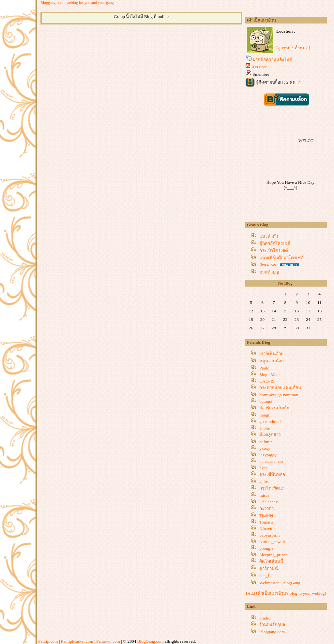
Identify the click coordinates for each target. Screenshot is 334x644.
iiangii (265, 415)
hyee (263, 468)
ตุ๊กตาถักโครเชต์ (275, 243)
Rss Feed (259, 67)
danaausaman (271, 461)
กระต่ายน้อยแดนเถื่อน (280, 388)
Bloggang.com (272, 632)
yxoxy (265, 448)
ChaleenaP (269, 502)
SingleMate (269, 375)
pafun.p (266, 442)
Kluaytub (267, 529)
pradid (265, 618)
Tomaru (266, 522)
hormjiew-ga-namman (279, 395)
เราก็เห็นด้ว (271, 354)
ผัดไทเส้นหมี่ (271, 561)
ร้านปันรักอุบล (272, 625)
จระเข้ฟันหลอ (272, 474)
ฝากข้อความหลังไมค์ (273, 60)
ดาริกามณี (269, 568)
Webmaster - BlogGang (280, 583)
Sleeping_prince (273, 555)
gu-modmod (270, 422)
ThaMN (266, 516)
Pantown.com (108, 641)
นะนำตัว (269, 236)
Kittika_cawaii (272, 542)
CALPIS (267, 381)
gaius (264, 482)
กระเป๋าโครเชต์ (274, 251)
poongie (266, 548)
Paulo (264, 368)
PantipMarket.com (77, 641)
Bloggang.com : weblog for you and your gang (77, 3)
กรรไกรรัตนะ (272, 488)
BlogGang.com (151, 641)
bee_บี (265, 576)
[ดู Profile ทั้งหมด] (293, 48)
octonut (266, 401)
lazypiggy (268, 455)
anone (265, 428)
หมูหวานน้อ (272, 361)
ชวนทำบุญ (269, 272)
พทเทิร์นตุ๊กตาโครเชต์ (281, 258)
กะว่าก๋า (266, 508)
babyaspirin (269, 535)
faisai (264, 495)
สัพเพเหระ (269, 265)
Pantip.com (48, 641)
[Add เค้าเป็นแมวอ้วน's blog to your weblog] (286, 593)
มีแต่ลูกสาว (270, 435)
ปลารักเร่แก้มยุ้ (274, 408)
